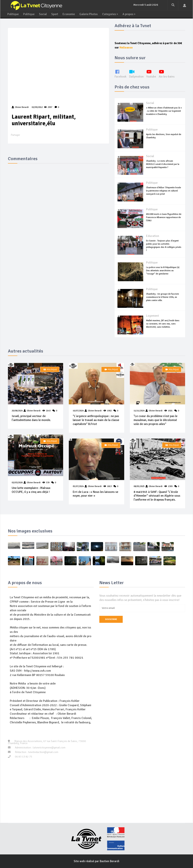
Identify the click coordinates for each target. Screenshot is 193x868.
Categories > (113, 14)
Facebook (121, 73)
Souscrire (111, 619)
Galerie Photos (90, 14)
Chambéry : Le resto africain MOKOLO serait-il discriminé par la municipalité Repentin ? (163, 163)
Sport (55, 14)
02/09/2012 (37, 107)
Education (153, 235)
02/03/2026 (17, 482)
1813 (109, 486)
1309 (170, 486)
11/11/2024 (139, 410)
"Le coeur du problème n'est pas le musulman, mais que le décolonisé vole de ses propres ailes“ (155, 419)
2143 (48, 410)
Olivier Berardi (34, 410)
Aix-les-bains (168, 73)
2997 (48, 107)
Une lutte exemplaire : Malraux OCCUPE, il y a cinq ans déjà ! (31, 489)
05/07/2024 (78, 486)
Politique (13, 14)
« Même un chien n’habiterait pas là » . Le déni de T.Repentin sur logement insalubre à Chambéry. (164, 110)
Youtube (152, 73)
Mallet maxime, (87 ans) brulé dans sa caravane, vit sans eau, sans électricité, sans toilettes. (163, 323)
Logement (152, 315)
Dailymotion (137, 73)
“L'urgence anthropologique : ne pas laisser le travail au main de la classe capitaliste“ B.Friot (96, 419)
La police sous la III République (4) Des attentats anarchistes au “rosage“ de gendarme (163, 270)
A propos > (132, 14)
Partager (15, 135)
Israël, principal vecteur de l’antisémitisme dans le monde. (31, 417)
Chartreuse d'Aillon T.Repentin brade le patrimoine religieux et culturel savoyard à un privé (164, 190)
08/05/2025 (139, 486)
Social (43, 14)
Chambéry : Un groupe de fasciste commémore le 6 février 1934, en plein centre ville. (162, 296)
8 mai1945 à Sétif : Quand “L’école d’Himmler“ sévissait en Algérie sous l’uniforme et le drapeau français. (157, 495)
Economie (70, 14)
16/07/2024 (78, 410)
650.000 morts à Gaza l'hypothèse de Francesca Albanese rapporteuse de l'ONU (164, 217)
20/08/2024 (17, 410)
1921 (170, 410)
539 (48, 482)
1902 (109, 410)
